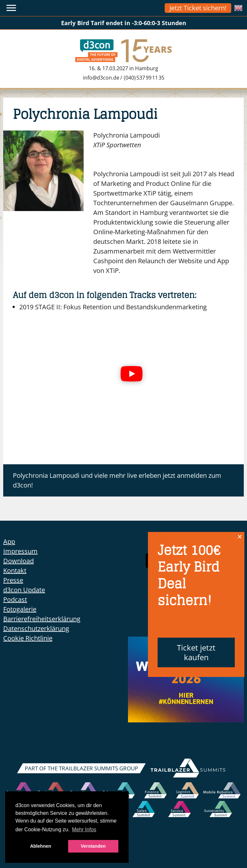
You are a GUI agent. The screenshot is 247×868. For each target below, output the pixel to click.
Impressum (20, 551)
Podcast (15, 599)
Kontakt (15, 570)
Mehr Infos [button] (84, 829)
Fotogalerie (20, 609)
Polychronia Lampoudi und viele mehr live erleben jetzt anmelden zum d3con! (117, 480)
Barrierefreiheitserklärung (42, 619)
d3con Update (24, 590)
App (9, 541)
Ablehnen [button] (41, 846)
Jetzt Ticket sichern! (198, 8)
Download (18, 561)
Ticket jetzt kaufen (196, 652)
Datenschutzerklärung (36, 628)
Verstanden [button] (93, 846)
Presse (13, 580)
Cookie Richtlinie (28, 638)
